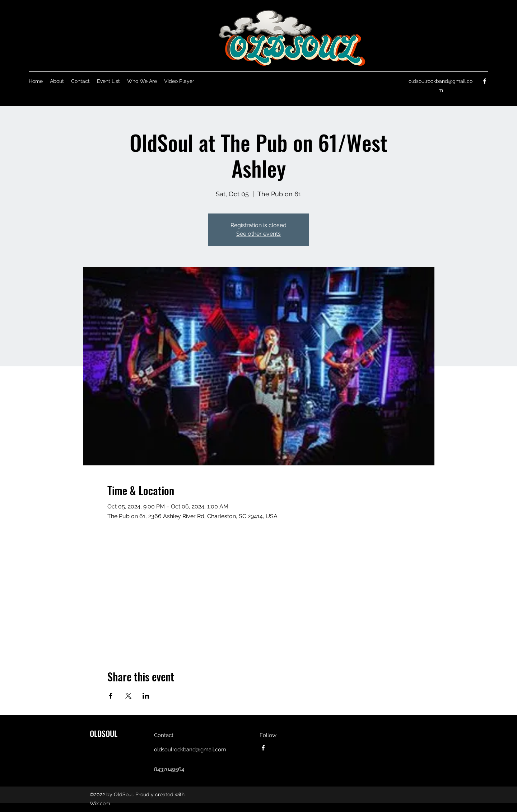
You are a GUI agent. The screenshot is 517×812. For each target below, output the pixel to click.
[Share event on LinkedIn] (146, 696)
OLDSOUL (104, 733)
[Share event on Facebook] (111, 696)
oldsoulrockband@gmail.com (190, 750)
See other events (258, 234)
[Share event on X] (128, 696)
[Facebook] (485, 81)
